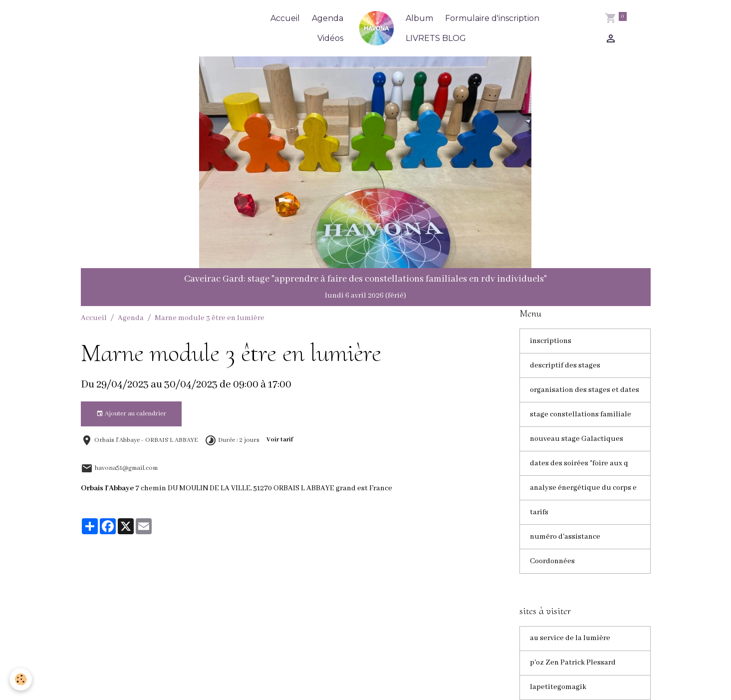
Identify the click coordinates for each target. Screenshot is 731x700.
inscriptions (551, 341)
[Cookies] (21, 679)
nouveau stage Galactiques (577, 439)
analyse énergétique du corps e (583, 488)
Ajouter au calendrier (131, 414)
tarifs (539, 512)
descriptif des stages (565, 365)
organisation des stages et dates (585, 390)
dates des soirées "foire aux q (579, 463)
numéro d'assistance (565, 537)
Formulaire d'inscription (492, 18)
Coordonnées (552, 561)
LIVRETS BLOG (436, 38)
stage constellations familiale (581, 414)
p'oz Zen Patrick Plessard (573, 663)
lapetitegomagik (558, 688)
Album (419, 18)
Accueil (285, 18)
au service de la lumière (571, 639)
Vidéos (330, 38)
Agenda (328, 18)
